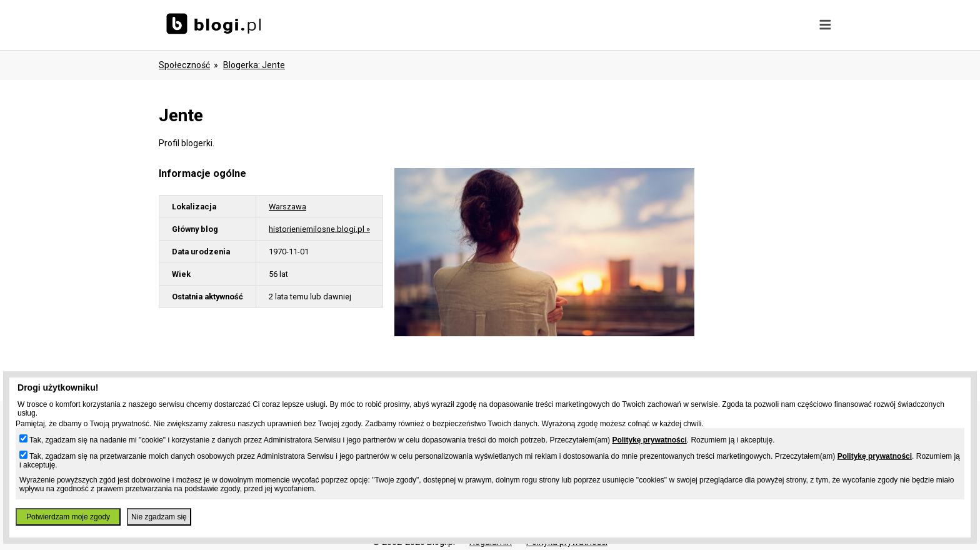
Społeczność (184, 65)
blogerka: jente (254, 65)
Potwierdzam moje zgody (68, 517)
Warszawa (287, 207)
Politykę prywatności (649, 440)
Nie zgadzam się (159, 517)
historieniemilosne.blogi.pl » (319, 229)
